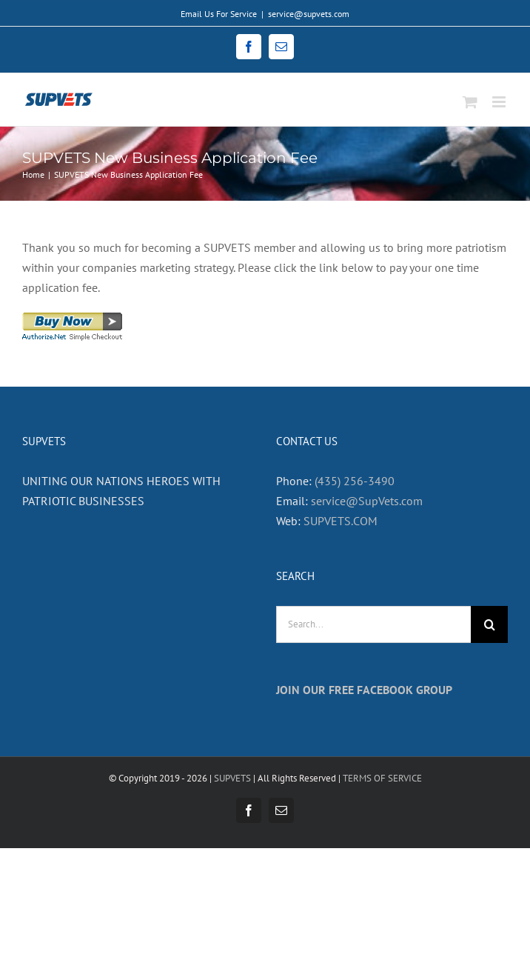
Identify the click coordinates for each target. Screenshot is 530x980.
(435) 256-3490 (355, 481)
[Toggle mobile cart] (470, 102)
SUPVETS (232, 778)
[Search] (489, 624)
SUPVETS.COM (341, 521)
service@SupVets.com (367, 501)
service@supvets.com (309, 14)
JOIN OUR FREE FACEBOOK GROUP (364, 690)
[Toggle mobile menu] (500, 102)
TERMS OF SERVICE (382, 778)
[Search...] (373, 624)
